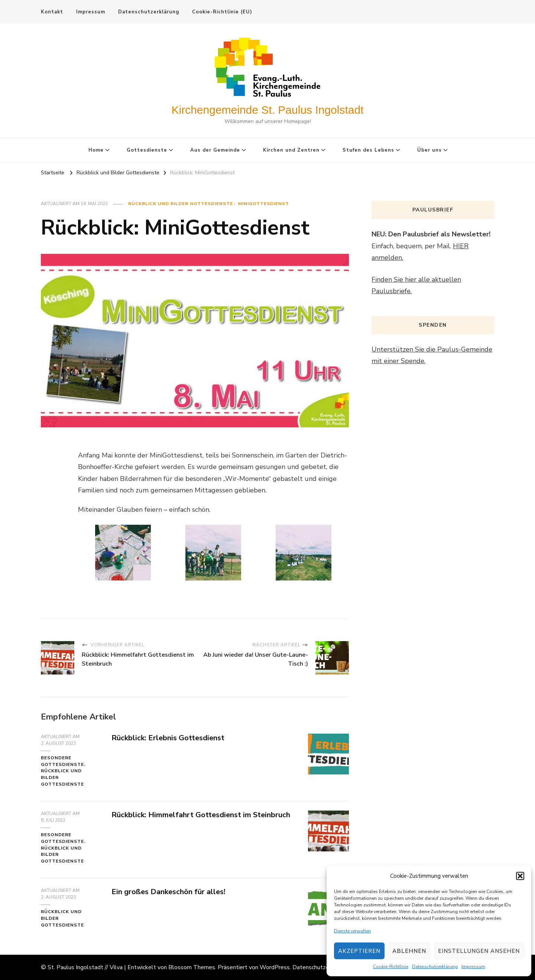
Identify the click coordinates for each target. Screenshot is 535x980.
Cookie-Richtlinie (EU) (222, 12)
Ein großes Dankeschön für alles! (168, 892)
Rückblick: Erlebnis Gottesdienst (168, 738)
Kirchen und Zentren (291, 150)
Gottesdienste (147, 150)
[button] (520, 876)
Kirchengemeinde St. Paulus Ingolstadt (268, 110)
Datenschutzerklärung (435, 967)
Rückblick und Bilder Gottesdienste (181, 204)
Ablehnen (409, 951)
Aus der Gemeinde (215, 150)
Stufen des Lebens (368, 150)
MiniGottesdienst (264, 204)
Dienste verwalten (352, 931)
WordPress (275, 967)
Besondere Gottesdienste (62, 761)
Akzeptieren (359, 951)
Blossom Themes (192, 967)
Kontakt (52, 12)
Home (96, 150)
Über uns (429, 150)
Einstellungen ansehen (479, 951)
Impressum (473, 967)
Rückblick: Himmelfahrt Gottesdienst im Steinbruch (201, 815)
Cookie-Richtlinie (391, 967)
